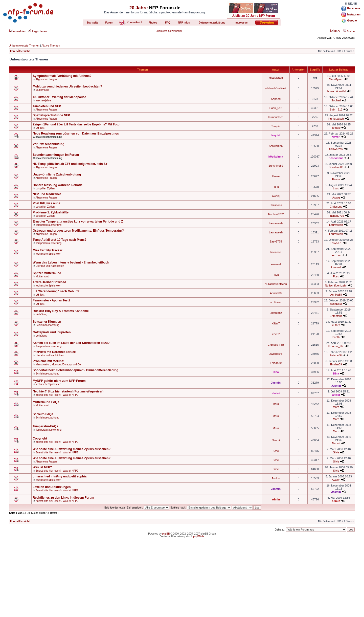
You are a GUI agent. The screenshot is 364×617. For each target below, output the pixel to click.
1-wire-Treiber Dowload (49, 282)
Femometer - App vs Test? (51, 300)
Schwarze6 (276, 146)
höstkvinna (276, 157)
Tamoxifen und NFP (47, 106)
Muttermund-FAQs (46, 402)
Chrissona (276, 205)
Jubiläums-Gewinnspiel (169, 31)
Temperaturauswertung (49, 225)
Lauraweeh (276, 223)
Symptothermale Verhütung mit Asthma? (62, 76)
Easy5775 (276, 241)
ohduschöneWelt (276, 88)
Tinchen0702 (276, 214)
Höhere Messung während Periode (58, 185)
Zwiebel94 (276, 354)
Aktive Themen (51, 46)
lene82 (276, 334)
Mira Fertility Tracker (47, 250)
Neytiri (276, 135)
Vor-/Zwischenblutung (48, 144)
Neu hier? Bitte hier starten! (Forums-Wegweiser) (68, 391)
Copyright (40, 438)
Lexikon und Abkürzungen (52, 487)
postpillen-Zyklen (45, 189)
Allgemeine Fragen (46, 79)
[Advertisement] (182, 582)
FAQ (335, 31)
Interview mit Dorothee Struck (54, 352)
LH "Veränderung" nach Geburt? (56, 291)
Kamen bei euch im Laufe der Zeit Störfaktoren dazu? (71, 343)
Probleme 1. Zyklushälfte (50, 212)
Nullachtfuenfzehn (276, 284)
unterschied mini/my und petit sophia (60, 476)
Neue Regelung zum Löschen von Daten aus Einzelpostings (76, 134)
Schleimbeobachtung (47, 325)
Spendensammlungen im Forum (56, 155)
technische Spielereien (48, 254)
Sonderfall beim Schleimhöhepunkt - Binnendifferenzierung (75, 370)
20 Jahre (138, 8)
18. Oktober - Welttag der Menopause (59, 97)
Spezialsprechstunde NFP (51, 115)
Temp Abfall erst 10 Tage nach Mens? (60, 240)
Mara (276, 404)
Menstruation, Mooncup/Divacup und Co (58, 365)
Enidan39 (276, 363)
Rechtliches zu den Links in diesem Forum (63, 498)
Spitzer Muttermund (47, 273)
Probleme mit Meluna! (48, 361)
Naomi (276, 440)
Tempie (276, 126)
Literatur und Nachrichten (50, 266)
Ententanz (276, 313)
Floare (276, 176)
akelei (276, 393)
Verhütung (41, 314)
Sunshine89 (276, 166)
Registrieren (37, 31)
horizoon (276, 252)
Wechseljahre (43, 101)
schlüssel (276, 302)
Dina (276, 372)
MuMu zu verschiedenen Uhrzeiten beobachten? (67, 86)
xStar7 (276, 323)
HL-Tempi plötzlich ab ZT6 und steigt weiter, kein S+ (70, 164)
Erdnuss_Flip (276, 345)
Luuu (276, 187)
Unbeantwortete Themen (24, 46)
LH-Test (40, 128)
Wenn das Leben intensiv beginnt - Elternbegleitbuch (71, 262)
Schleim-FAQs (43, 414)
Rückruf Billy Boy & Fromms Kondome (61, 311)
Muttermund (42, 90)
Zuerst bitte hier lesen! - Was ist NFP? (57, 395)
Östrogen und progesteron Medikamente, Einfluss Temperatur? (78, 231)
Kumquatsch (276, 117)
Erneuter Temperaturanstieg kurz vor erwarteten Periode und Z (78, 222)
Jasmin (276, 383)
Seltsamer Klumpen (47, 322)
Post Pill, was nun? (46, 203)
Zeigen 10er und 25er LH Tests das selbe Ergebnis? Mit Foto (76, 124)
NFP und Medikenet (47, 194)
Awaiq (276, 196)
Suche (349, 31)
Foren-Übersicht (20, 51)
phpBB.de (199, 536)
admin (276, 499)
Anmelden (17, 31)
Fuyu (276, 275)
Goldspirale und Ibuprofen (52, 332)
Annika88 (276, 293)
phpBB (166, 534)
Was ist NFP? (42, 467)
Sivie (276, 451)
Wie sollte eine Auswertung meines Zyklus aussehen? (72, 449)
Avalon (276, 478)
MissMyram (276, 78)
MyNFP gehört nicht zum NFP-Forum (59, 381)
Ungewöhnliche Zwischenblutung (57, 174)
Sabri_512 (276, 108)
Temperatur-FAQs (45, 426)
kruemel (276, 264)
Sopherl (276, 99)
